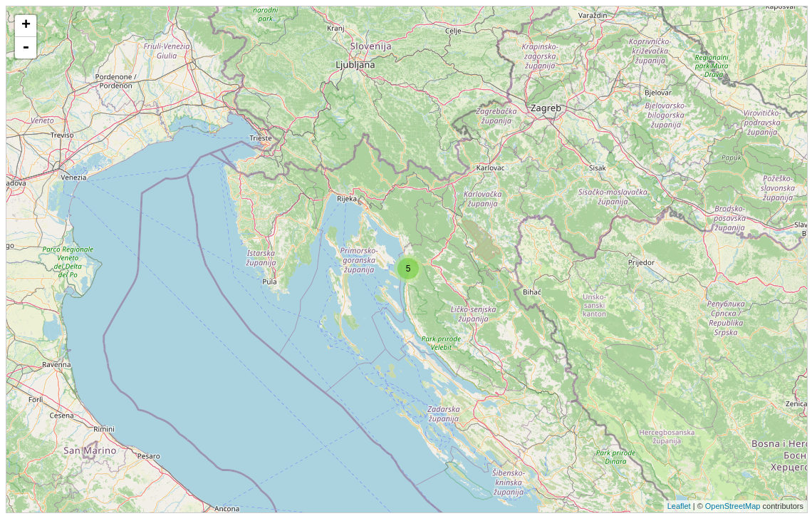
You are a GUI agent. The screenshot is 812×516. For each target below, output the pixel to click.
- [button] (26, 48)
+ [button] (26, 26)
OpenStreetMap (733, 506)
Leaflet (679, 506)
